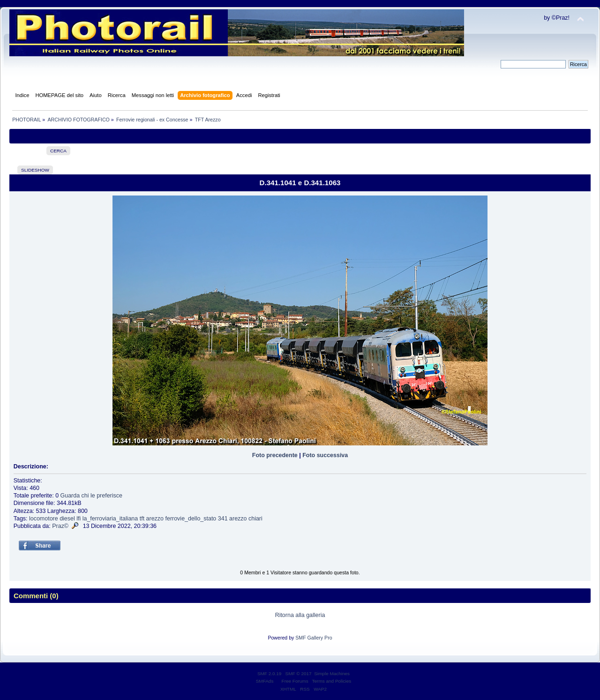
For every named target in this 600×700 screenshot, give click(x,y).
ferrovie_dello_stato (191, 519)
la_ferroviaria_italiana (110, 519)
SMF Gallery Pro (314, 638)
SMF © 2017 (299, 674)
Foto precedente (275, 455)
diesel (67, 519)
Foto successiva (325, 455)
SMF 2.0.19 (270, 674)
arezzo (155, 519)
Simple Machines (332, 674)
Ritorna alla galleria (300, 615)
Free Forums (295, 681)
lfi (79, 519)
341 (223, 519)
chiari (255, 519)
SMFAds (265, 681)
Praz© (60, 526)
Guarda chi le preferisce (91, 496)
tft (142, 519)
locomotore (44, 519)
